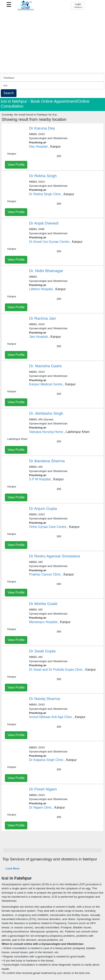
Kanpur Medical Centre (46, 384)
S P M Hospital (40, 479)
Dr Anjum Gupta (43, 509)
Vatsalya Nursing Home (46, 432)
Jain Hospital (38, 337)
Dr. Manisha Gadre (45, 366)
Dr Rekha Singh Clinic (45, 194)
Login (78, 5)
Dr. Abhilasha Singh (46, 413)
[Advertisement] (52, 42)
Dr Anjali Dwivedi (44, 223)
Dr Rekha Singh (43, 176)
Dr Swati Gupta (42, 651)
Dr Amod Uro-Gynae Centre (49, 242)
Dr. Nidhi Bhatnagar (46, 271)
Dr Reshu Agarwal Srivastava (55, 556)
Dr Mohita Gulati (43, 604)
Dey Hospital (38, 147)
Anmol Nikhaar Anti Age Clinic (51, 717)
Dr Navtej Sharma (45, 699)
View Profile (16, 165)
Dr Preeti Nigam (43, 789)
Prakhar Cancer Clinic (45, 574)
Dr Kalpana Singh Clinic (46, 760)
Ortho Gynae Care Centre (48, 527)
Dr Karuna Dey (42, 128)
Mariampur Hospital (43, 622)
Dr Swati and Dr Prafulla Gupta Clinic (56, 670)
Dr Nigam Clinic (40, 807)
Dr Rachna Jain (43, 318)
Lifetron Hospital (41, 289)
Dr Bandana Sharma (47, 461)
